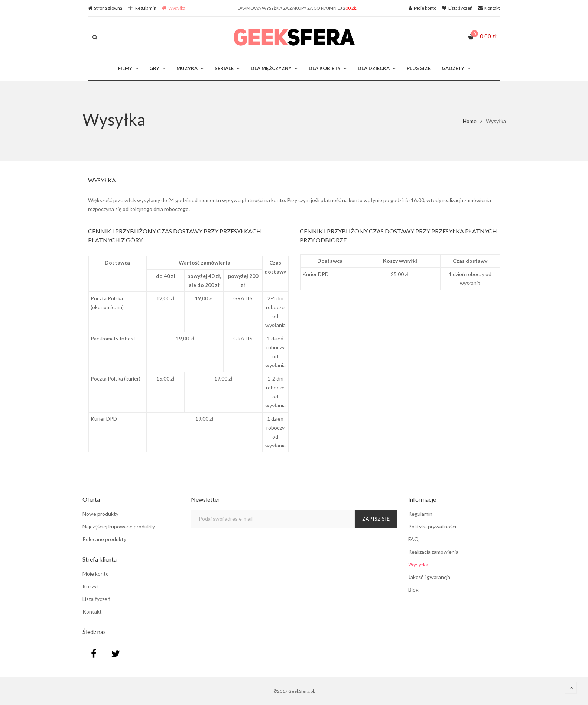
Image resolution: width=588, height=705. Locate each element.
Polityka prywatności (432, 526)
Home (470, 121)
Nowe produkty (100, 514)
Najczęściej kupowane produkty (119, 526)
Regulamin (420, 514)
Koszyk (91, 586)
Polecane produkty (104, 539)
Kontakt (92, 612)
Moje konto (96, 574)
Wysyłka (418, 564)
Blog (413, 590)
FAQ (413, 539)
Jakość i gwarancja (429, 577)
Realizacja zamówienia (433, 552)
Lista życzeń (96, 599)
